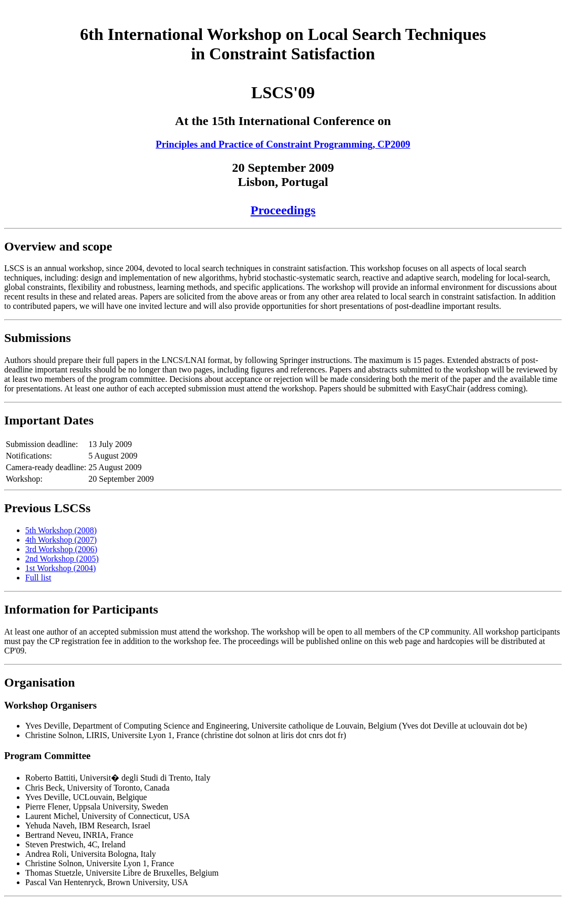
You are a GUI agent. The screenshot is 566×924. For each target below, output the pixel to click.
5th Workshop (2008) (61, 530)
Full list (38, 578)
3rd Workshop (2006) (61, 549)
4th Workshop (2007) (61, 540)
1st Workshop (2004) (60, 568)
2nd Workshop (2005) (62, 559)
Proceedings (283, 210)
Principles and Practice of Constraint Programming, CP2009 (283, 144)
